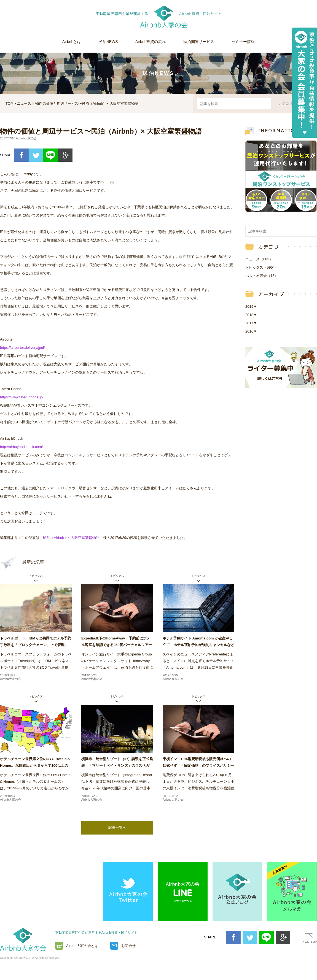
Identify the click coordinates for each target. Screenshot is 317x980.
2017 (251, 323)
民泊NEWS (108, 42)
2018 (251, 315)
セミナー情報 (243, 42)
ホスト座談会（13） (262, 276)
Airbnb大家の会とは (82, 946)
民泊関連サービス (199, 42)
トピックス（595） (261, 267)
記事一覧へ (117, 828)
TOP (9, 103)
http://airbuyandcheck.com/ (21, 447)
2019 (251, 307)
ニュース (24, 103)
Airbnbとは (72, 42)
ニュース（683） (259, 259)
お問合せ (128, 946)
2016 (251, 331)
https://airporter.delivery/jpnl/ (22, 348)
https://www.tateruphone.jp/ (22, 397)
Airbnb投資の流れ (151, 42)
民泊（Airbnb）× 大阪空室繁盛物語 (71, 538)
